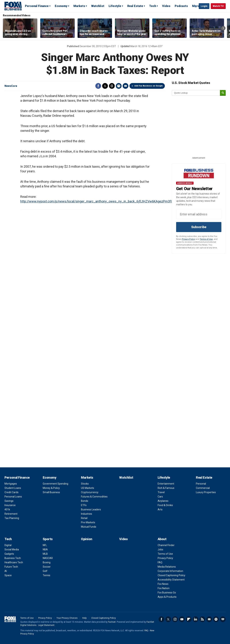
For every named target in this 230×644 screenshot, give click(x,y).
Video (166, 6)
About (162, 539)
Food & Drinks (165, 505)
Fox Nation (164, 588)
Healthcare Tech (14, 562)
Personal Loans (13, 497)
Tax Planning (12, 518)
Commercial (203, 488)
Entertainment (166, 484)
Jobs (160, 549)
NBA (45, 549)
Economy (61, 6)
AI (6, 571)
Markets (79, 6)
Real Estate (135, 6)
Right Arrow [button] (223, 28)
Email (126, 86)
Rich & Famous (166, 488)
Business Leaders (91, 509)
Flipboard (189, 619)
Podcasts (181, 6)
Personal (201, 484)
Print (119, 86)
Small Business (51, 492)
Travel (161, 492)
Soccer (47, 567)
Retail (84, 518)
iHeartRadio (223, 619)
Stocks (85, 484)
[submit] (223, 93)
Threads (112, 86)
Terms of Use (206, 239)
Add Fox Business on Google (149, 86)
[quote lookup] (196, 93)
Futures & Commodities (94, 497)
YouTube (182, 619)
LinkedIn (196, 619)
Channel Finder (166, 545)
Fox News (163, 584)
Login (204, 6)
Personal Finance (37, 6)
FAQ (160, 562)
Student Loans (13, 488)
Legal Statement (46, 625)
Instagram (175, 619)
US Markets (88, 488)
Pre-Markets (88, 522)
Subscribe (199, 227)
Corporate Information (170, 571)
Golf (45, 571)
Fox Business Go (167, 593)
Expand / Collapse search (195, 6)
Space (8, 575)
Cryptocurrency (90, 492)
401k (7, 509)
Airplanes (163, 501)
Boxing (47, 562)
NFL (45, 545)
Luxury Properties (206, 492)
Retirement (11, 514)
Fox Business (13, 6)
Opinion (87, 539)
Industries (87, 514)
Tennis (47, 575)
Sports (48, 539)
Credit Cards (11, 492)
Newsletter (209, 619)
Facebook (98, 86)
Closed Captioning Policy (171, 575)
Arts (160, 509)
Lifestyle (115, 6)
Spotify (216, 619)
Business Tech (13, 558)
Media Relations (167, 567)
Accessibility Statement (171, 580)
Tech (153, 6)
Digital (8, 545)
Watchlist (98, 6)
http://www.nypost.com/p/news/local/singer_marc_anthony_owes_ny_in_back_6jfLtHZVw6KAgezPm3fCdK (99, 201)
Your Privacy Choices (67, 618)
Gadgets (9, 554)
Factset (112, 622)
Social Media (12, 549)
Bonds (85, 501)
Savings (9, 501)
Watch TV (218, 6)
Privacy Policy (189, 239)
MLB (45, 554)
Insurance (10, 505)
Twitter (105, 86)
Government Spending (55, 484)
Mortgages (11, 484)
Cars (160, 497)
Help (84, 618)
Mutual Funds (89, 527)
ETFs (84, 505)
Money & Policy (51, 488)
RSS (202, 619)
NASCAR (48, 558)
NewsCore (11, 86)
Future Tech (11, 567)
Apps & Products (167, 597)
